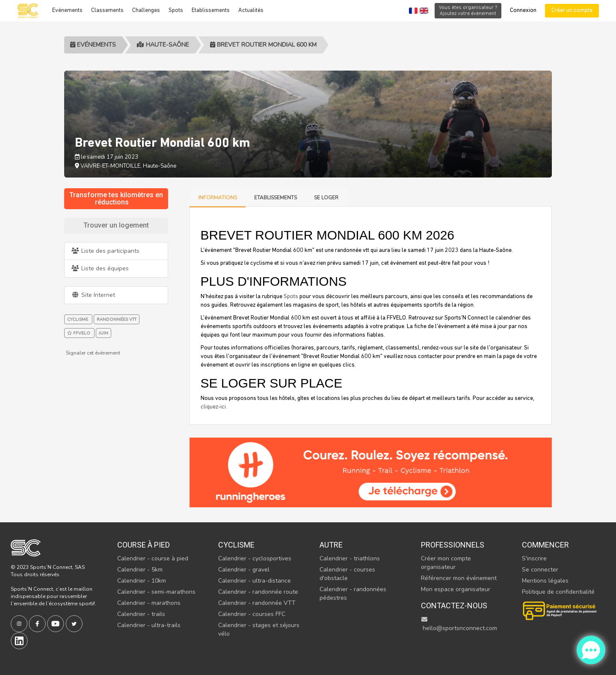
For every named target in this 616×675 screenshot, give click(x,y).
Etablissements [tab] (275, 198)
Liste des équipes (100, 268)
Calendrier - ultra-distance (255, 581)
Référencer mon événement (459, 578)
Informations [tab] (218, 198)
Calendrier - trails (141, 614)
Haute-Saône (163, 45)
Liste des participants (105, 251)
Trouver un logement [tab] (116, 225)
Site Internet (93, 295)
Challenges (146, 10)
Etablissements (211, 10)
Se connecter (540, 570)
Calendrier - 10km (142, 581)
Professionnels (453, 545)
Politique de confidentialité (558, 592)
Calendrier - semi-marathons (156, 592)
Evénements (67, 10)
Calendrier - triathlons (350, 558)
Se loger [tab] (326, 198)
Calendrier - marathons (149, 603)
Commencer (545, 545)
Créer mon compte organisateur (446, 563)
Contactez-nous (454, 605)
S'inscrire (534, 558)
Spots (176, 10)
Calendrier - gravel (244, 570)
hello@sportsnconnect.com (459, 624)
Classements (107, 10)
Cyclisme (236, 545)
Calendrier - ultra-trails (149, 625)
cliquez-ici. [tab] (214, 407)
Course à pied (144, 545)
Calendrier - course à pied (153, 558)
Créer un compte (572, 10)
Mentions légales (545, 581)
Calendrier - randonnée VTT (257, 603)
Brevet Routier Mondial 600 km (263, 45)
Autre (331, 545)
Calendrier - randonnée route (258, 592)
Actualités (251, 10)
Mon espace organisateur (456, 589)
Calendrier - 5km (140, 570)
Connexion (523, 10)
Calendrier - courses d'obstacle (347, 574)
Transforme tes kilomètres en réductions (116, 199)
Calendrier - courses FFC (252, 614)
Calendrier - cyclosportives (255, 558)
